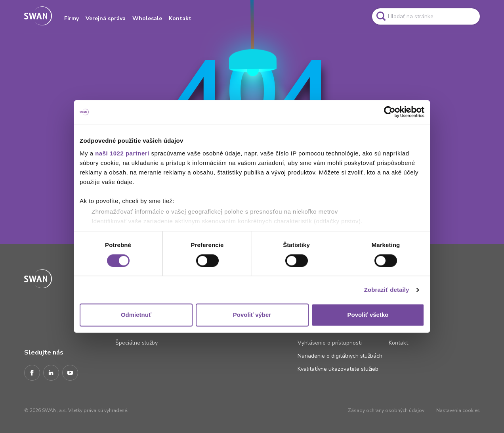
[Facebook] (32, 373)
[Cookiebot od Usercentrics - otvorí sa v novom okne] (390, 112)
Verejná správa (106, 18)
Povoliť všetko (368, 315)
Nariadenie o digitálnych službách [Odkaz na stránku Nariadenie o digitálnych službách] (340, 356)
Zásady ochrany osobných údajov (386, 410)
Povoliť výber (252, 315)
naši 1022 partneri (122, 153)
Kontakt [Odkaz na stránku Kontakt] (398, 343)
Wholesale (147, 18)
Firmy (72, 18)
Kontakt (180, 18)
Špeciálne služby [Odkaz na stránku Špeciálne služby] (136, 343)
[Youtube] (70, 373)
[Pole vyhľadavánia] (426, 16)
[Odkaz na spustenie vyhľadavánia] (381, 16)
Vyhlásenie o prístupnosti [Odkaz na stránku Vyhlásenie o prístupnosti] (330, 343)
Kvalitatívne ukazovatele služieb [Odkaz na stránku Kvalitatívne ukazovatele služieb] (338, 369)
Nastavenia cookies (458, 410)
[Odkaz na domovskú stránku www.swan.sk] (38, 16)
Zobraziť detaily (387, 290)
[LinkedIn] (51, 373)
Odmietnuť (136, 315)
